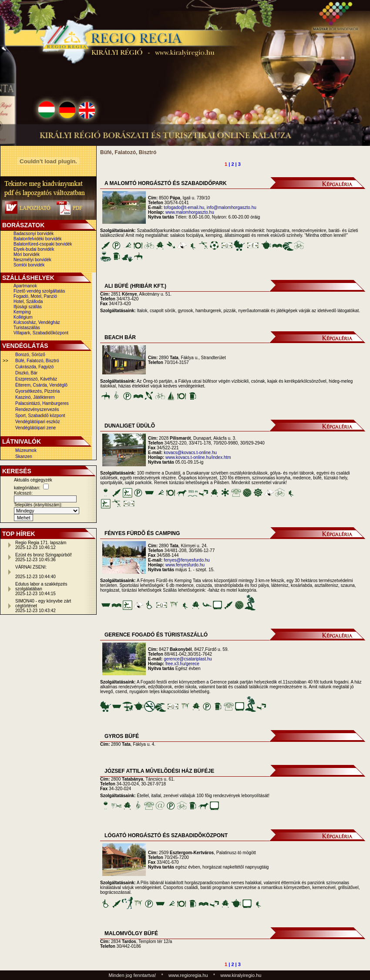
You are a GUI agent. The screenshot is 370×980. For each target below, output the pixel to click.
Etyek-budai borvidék (34, 249)
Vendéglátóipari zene (35, 428)
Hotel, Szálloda (28, 301)
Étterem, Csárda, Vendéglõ (41, 385)
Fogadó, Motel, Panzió (35, 296)
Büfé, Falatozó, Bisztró (37, 361)
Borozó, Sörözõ (30, 355)
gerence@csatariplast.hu (188, 659)
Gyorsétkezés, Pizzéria (37, 391)
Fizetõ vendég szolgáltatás (39, 291)
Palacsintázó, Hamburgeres (42, 403)
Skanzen (24, 456)
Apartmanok (25, 286)
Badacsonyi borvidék (34, 234)
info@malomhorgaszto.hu (232, 207)
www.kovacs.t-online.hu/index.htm (198, 457)
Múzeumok (26, 450)
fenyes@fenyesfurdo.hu (187, 560)
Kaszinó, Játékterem (35, 397)
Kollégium (23, 317)
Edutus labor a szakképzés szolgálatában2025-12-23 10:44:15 (41, 589)
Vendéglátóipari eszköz (38, 422)
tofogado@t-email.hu (184, 207)
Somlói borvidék (29, 265)
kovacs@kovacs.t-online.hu (190, 453)
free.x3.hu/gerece (182, 664)
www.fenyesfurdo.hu (185, 565)
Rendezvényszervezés (37, 409)
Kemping (22, 312)
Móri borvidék (27, 254)
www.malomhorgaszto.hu (190, 212)
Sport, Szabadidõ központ (40, 416)
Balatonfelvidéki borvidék (38, 239)
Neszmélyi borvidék (32, 260)
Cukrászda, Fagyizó (34, 367)
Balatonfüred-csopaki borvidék (43, 244)
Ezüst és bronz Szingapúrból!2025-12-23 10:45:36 (44, 557)
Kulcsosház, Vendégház (37, 322)
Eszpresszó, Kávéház (36, 379)
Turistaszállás (27, 328)
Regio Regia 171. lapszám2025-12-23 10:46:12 (41, 545)
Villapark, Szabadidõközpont (41, 333)
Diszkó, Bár (26, 373)
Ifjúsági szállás (28, 307)
